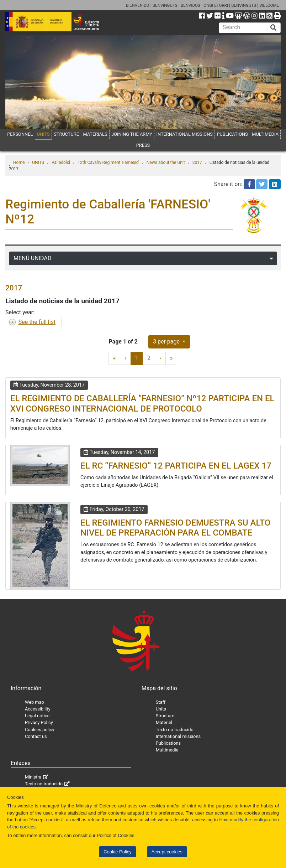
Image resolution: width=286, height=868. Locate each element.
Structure (165, 716)
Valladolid (61, 162)
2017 (197, 162)
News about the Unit (166, 162)
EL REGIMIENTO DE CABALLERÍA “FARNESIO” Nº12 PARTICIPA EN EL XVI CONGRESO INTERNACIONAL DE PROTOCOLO (142, 404)
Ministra (33, 777)
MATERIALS (95, 134)
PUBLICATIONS (232, 134)
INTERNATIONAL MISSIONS (184, 134)
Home (19, 162)
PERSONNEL (20, 134)
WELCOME (269, 5)
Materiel (164, 722)
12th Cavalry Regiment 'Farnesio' (108, 162)
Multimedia (167, 750)
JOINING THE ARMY (132, 134)
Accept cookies (167, 852)
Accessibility (38, 709)
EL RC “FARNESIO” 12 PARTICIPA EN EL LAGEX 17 (176, 466)
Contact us (36, 736)
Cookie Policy (117, 852)
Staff (161, 702)
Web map (35, 702)
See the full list (37, 322)
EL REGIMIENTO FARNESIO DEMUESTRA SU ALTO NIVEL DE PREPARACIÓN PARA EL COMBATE (175, 528)
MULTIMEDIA (265, 134)
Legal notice (37, 716)
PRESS (143, 145)
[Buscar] (274, 28)
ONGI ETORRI (216, 5)
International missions (178, 736)
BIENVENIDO (138, 5)
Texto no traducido (175, 730)
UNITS (43, 134)
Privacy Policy (39, 722)
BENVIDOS (190, 5)
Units (161, 709)
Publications (168, 743)
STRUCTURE (66, 134)
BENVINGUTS (165, 5)
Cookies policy (40, 730)
